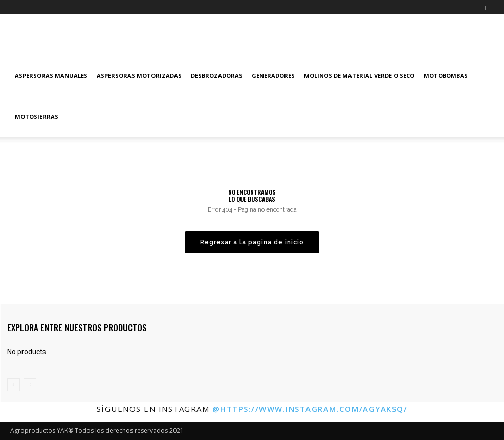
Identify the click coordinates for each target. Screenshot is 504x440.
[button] (486, 7)
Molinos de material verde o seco (359, 76)
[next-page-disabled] (30, 385)
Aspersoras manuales (51, 76)
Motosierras (37, 117)
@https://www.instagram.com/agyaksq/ (310, 409)
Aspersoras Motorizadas (139, 76)
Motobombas (446, 76)
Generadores (273, 76)
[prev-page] (14, 385)
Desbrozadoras (217, 76)
